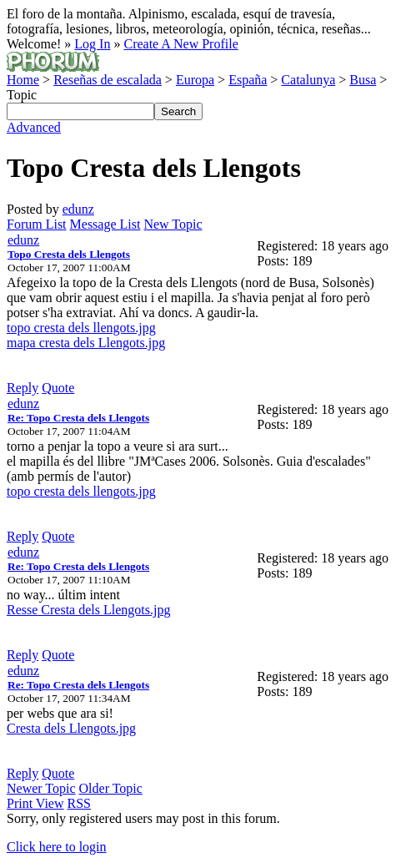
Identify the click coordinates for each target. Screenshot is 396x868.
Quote (58, 388)
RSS (79, 803)
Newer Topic (41, 788)
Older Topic (111, 788)
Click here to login (57, 847)
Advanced (34, 127)
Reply (23, 388)
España (248, 80)
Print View (35, 803)
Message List (105, 224)
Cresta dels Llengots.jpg (71, 728)
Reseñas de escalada (108, 80)
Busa (363, 80)
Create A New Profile (180, 44)
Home (23, 80)
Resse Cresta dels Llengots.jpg (88, 610)
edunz (78, 209)
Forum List (37, 224)
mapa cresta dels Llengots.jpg (86, 343)
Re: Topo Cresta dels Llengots (78, 418)
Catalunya (308, 80)
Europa (195, 80)
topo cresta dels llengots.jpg (81, 328)
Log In (92, 44)
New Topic (173, 224)
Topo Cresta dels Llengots (69, 254)
